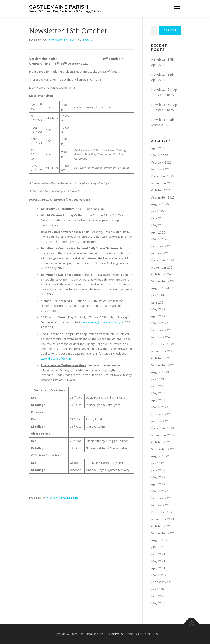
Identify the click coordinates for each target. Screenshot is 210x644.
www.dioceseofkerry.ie (56, 359)
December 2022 (163, 428)
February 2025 (161, 246)
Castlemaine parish (59, 7)
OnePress (116, 634)
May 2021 (158, 561)
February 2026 (161, 162)
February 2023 (161, 414)
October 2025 (161, 190)
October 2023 (161, 358)
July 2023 (157, 379)
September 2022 (163, 449)
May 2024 (158, 309)
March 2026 (160, 155)
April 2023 (158, 400)
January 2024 (160, 337)
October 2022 (161, 442)
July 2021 (157, 547)
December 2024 (163, 260)
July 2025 (157, 211)
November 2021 (163, 519)
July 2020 (157, 589)
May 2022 (158, 477)
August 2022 (160, 456)
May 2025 (158, 225)
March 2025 (160, 239)
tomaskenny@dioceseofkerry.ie (102, 322)
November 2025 (163, 183)
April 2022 (158, 484)
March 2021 (160, 575)
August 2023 (160, 372)
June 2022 (158, 470)
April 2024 (158, 316)
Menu (177, 8)
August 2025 (160, 204)
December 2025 (163, 176)
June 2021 (158, 554)
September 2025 (163, 197)
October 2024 (161, 274)
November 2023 (163, 351)
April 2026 (158, 148)
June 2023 (158, 386)
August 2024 (160, 288)
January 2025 (160, 253)
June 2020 (158, 596)
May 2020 (158, 603)
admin (88, 40)
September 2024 (163, 281)
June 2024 (158, 302)
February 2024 (161, 330)
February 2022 (161, 498)
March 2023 (160, 407)
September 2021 (163, 533)
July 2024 (157, 295)
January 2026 (160, 169)
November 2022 (163, 435)
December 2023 (163, 344)
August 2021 (160, 540)
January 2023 (160, 421)
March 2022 (160, 491)
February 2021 (161, 582)
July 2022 (157, 463)
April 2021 (158, 568)
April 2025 (158, 232)
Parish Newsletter (62, 498)
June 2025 (158, 218)
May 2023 (158, 393)
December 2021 (163, 512)
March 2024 (160, 323)
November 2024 (163, 267)
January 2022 (160, 505)
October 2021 (161, 526)
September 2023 (163, 365)
